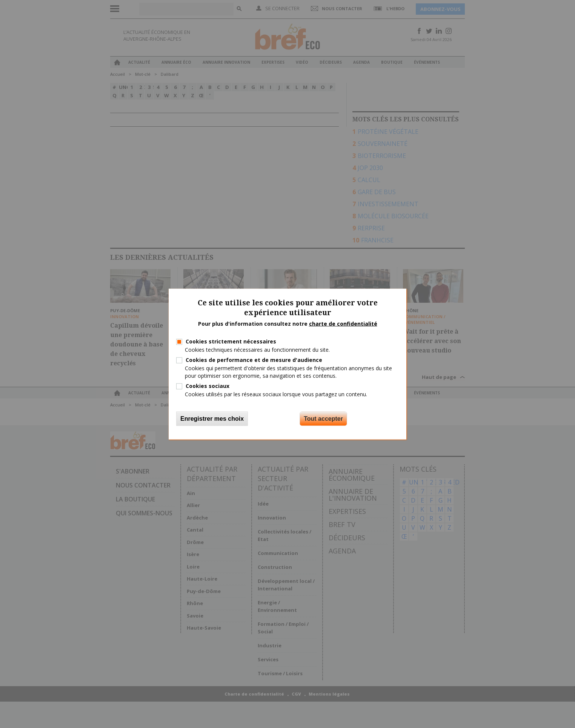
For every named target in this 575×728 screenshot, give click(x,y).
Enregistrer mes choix (212, 419)
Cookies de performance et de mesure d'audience (254, 360)
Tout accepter (323, 419)
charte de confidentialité (343, 324)
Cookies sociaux (208, 385)
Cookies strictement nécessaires (231, 341)
